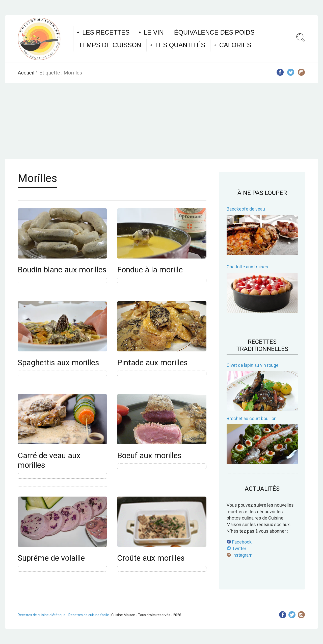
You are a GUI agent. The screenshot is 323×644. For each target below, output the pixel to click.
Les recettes (106, 32)
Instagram (240, 555)
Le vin (154, 32)
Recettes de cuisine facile (89, 615)
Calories (235, 45)
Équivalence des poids (214, 32)
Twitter (236, 548)
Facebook (239, 542)
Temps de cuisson (110, 45)
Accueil (26, 73)
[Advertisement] (161, 121)
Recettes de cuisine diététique (42, 615)
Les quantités (180, 45)
